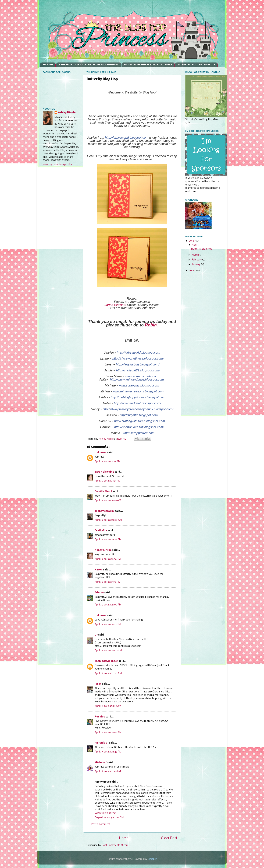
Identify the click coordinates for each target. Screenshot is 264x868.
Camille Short (103, 492)
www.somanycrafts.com (142, 376)
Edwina (99, 593)
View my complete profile (57, 165)
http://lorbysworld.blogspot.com (127, 138)
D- (96, 635)
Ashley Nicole (67, 113)
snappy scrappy (104, 511)
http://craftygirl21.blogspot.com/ (138, 370)
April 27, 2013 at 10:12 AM (108, 732)
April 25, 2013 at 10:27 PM (108, 651)
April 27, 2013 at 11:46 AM (108, 752)
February (197, 260)
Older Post (169, 838)
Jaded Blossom (115, 305)
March (196, 255)
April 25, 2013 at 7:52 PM (108, 582)
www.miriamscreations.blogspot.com (138, 391)
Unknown (101, 453)
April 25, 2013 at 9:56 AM (108, 501)
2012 (192, 271)
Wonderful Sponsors (196, 65)
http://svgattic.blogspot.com (139, 415)
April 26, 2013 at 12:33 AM (108, 673)
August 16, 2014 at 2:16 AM (109, 818)
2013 (192, 241)
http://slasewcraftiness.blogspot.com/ (138, 358)
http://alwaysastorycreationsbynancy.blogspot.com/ (138, 409)
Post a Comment (101, 824)
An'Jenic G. (101, 743)
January (196, 265)
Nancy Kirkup (103, 550)
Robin (151, 325)
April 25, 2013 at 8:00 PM (108, 605)
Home (48, 65)
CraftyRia (101, 531)
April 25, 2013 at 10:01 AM (108, 520)
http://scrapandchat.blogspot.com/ (137, 403)
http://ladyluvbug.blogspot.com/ (138, 364)
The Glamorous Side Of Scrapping (89, 65)
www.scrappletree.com (139, 433)
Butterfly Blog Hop (202, 249)
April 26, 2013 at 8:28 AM (108, 706)
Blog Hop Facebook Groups (148, 65)
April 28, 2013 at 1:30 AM (108, 771)
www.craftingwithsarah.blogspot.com (139, 421)
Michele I (101, 763)
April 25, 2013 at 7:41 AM (108, 481)
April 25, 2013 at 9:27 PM (108, 624)
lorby (98, 684)
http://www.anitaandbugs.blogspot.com (137, 379)
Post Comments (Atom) (116, 845)
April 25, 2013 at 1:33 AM (107, 461)
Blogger (152, 859)
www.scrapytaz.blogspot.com (139, 385)
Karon (99, 570)
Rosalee (100, 717)
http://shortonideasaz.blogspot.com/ (139, 427)
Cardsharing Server (105, 813)
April (195, 245)
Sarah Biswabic (104, 472)
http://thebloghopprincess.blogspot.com (138, 397)
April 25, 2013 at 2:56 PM (108, 559)
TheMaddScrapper (106, 661)
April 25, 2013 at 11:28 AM (108, 540)
